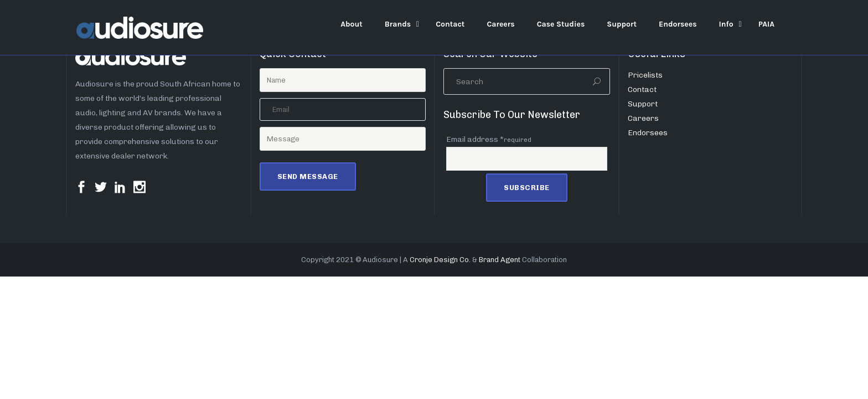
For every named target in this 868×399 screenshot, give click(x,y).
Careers (643, 118)
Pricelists (645, 75)
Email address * (489, 139)
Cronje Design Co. (440, 260)
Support (643, 104)
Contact (642, 89)
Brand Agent (500, 260)
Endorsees (648, 133)
